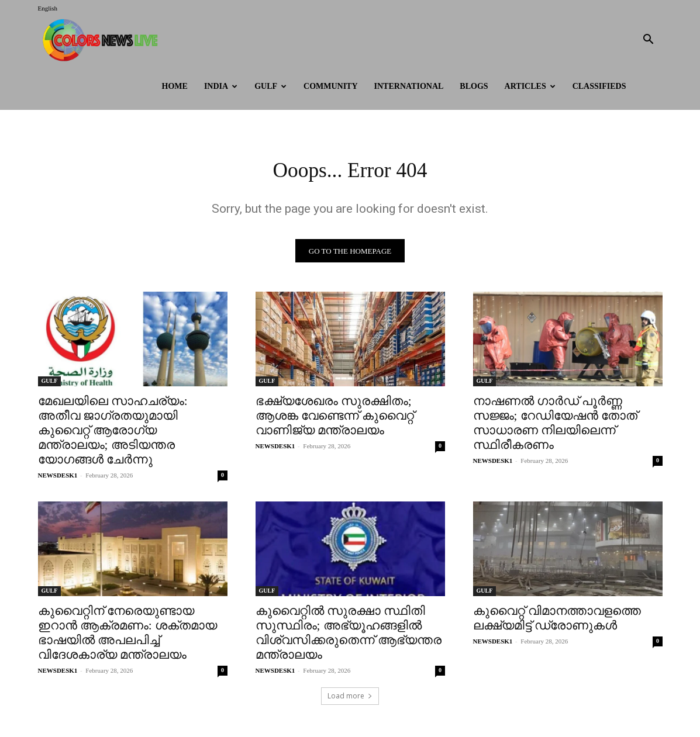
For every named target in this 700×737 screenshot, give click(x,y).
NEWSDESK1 (58, 479)
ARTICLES (530, 86)
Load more (350, 700)
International (409, 86)
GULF (270, 86)
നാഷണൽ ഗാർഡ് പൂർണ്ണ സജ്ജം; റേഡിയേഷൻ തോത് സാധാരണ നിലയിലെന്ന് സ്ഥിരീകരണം (555, 427)
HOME (175, 86)
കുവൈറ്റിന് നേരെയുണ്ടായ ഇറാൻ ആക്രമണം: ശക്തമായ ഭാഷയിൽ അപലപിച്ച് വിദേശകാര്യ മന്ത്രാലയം (127, 637)
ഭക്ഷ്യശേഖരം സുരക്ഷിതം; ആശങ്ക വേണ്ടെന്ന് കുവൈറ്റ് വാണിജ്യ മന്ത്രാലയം (335, 420)
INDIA (221, 86)
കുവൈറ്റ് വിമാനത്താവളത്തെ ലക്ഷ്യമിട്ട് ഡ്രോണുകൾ (557, 622)
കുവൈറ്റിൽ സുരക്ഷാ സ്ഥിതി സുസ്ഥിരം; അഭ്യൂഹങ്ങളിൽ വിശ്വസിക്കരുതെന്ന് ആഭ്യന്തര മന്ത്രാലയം (349, 637)
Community (331, 86)
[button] (649, 41)
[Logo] (103, 40)
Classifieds (599, 86)
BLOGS (474, 86)
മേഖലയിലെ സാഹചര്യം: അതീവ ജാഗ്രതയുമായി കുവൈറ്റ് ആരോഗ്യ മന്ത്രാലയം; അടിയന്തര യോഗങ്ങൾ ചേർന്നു (113, 434)
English (48, 8)
